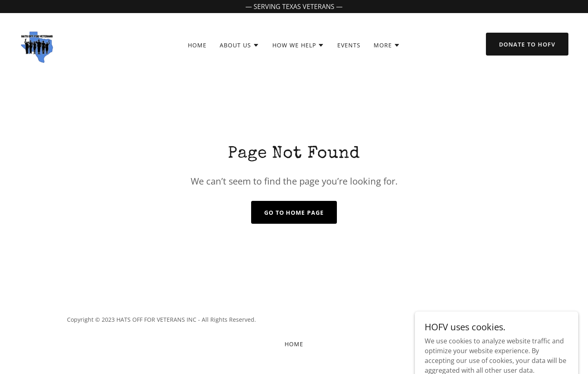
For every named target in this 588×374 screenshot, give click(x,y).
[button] (239, 45)
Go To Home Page (294, 213)
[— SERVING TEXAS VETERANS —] (294, 7)
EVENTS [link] (349, 45)
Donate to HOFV (527, 44)
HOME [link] (197, 45)
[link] (37, 43)
